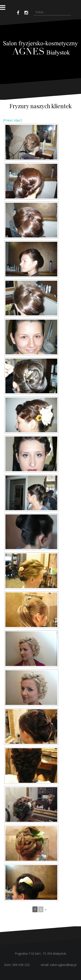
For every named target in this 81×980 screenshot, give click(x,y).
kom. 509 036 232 (17, 965)
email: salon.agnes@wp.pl (59, 965)
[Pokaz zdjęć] (13, 120)
